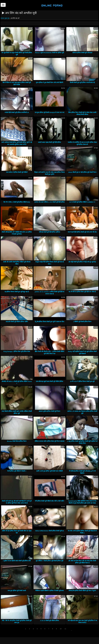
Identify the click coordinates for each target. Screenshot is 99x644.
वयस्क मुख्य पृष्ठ (5, 18)
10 (61, 629)
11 (65, 629)
